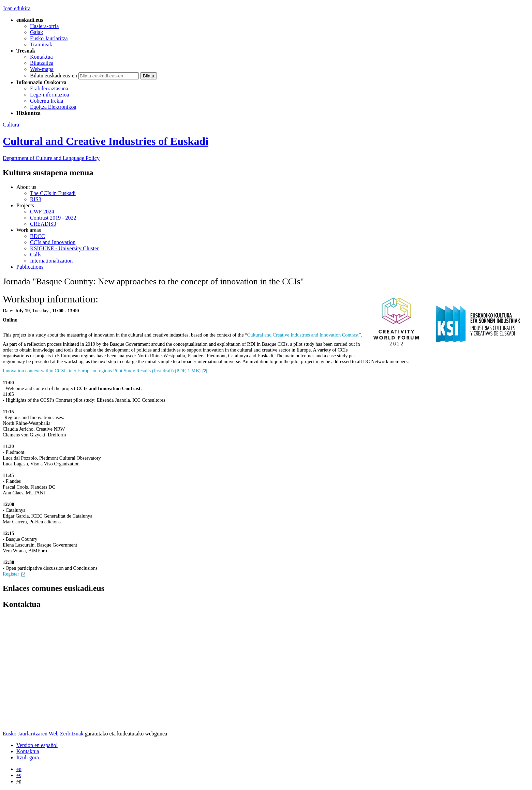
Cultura (11, 125)
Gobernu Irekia (47, 101)
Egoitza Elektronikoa (53, 107)
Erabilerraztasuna (49, 88)
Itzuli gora (28, 757)
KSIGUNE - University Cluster (64, 248)
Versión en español (37, 745)
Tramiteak (41, 44)
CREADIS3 (43, 224)
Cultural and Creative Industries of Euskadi (106, 141)
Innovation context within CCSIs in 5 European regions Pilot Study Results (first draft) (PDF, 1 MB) (105, 371)
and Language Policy (51, 158)
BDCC (38, 236)
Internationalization (51, 261)
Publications (30, 267)
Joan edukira (17, 8)
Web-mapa (42, 69)
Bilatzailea (42, 63)
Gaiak (36, 32)
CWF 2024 (42, 212)
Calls (36, 255)
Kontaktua (41, 57)
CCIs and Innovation (53, 242)
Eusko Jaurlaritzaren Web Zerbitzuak (43, 734)
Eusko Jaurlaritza (49, 38)
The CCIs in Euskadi (53, 193)
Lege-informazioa (50, 95)
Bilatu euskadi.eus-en (54, 76)
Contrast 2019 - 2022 (53, 218)
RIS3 (36, 199)
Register (14, 574)
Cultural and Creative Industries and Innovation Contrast (303, 335)
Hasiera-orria (44, 26)
